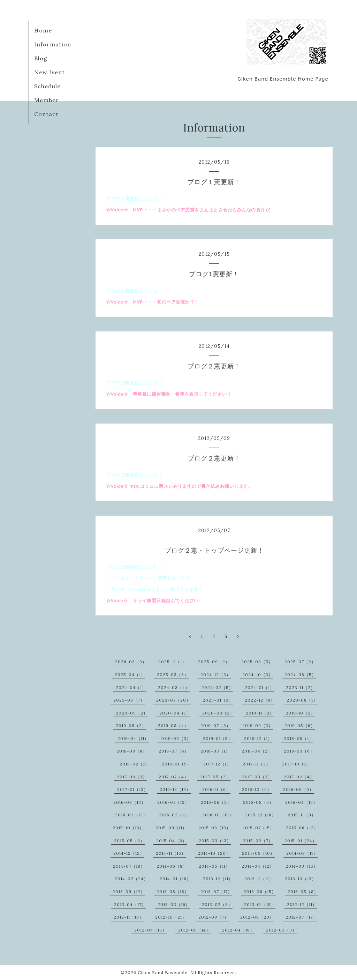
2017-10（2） (297, 764)
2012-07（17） (301, 917)
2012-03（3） (281, 930)
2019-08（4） (173, 725)
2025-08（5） (257, 662)
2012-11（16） (129, 917)
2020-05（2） (132, 713)
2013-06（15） (260, 892)
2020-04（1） (175, 713)
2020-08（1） (302, 700)
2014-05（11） (214, 866)
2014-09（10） (258, 853)
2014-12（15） (129, 853)
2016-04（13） (301, 802)
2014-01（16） (175, 879)
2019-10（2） (300, 713)
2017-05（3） (215, 777)
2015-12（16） (261, 815)
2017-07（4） (174, 777)
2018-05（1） (215, 751)
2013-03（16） (174, 904)
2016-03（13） (131, 815)
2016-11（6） (216, 789)
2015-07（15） (258, 828)
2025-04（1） (130, 675)
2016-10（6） (257, 789)
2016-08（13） (130, 802)
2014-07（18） (129, 866)
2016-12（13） (175, 789)
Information (53, 44)
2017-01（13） (133, 789)
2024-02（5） (217, 687)
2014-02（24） (131, 879)
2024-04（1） (131, 687)
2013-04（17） (130, 904)
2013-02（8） (217, 904)
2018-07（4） (174, 751)
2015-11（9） (302, 815)
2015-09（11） (171, 828)
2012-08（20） (257, 917)
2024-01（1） (260, 687)
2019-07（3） (216, 725)
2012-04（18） (238, 930)
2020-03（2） (218, 713)
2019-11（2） (260, 713)
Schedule (47, 86)
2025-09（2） (214, 662)
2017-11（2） (257, 764)
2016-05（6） (258, 802)
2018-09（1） (299, 738)
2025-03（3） (173, 675)
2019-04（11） (133, 738)
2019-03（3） (176, 738)
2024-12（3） (216, 675)
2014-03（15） (302, 866)
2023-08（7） (129, 700)
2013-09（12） (129, 892)
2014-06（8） (172, 866)
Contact (46, 114)
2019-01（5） (218, 738)
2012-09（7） (214, 917)
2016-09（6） (298, 789)
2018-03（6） (299, 751)
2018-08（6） (132, 751)
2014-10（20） (214, 853)
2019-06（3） (258, 725)
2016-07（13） (173, 802)
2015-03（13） (215, 841)
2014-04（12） (258, 866)
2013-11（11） (259, 879)
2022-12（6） (260, 700)
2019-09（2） (131, 725)
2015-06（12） (302, 828)
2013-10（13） (301, 879)
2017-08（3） (132, 777)
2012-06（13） (150, 930)
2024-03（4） (174, 687)
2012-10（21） (171, 917)
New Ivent (50, 72)
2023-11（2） (301, 687)
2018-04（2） (257, 751)
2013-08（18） (173, 892)
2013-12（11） (218, 879)
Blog (41, 58)
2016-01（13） (218, 815)
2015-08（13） (215, 828)
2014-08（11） (302, 853)
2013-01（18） (260, 904)
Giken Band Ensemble (163, 972)
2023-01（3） (218, 700)
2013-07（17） (216, 892)
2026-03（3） (131, 662)
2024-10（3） (258, 675)
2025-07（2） (300, 662)
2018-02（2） (135, 764)
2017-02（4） (299, 777)
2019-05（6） (300, 725)
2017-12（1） (217, 764)
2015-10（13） (128, 828)
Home (43, 30)
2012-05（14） (194, 930)
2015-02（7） (258, 841)
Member (47, 100)
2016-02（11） (175, 815)
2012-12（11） (302, 904)
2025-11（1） (172, 662)
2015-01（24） (301, 841)
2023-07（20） (173, 700)
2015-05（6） (129, 841)
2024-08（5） (300, 675)
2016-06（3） (216, 802)
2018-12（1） (258, 738)
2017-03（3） (257, 777)
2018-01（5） (177, 764)
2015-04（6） (172, 841)
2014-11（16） (171, 853)
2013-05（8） (303, 892)
